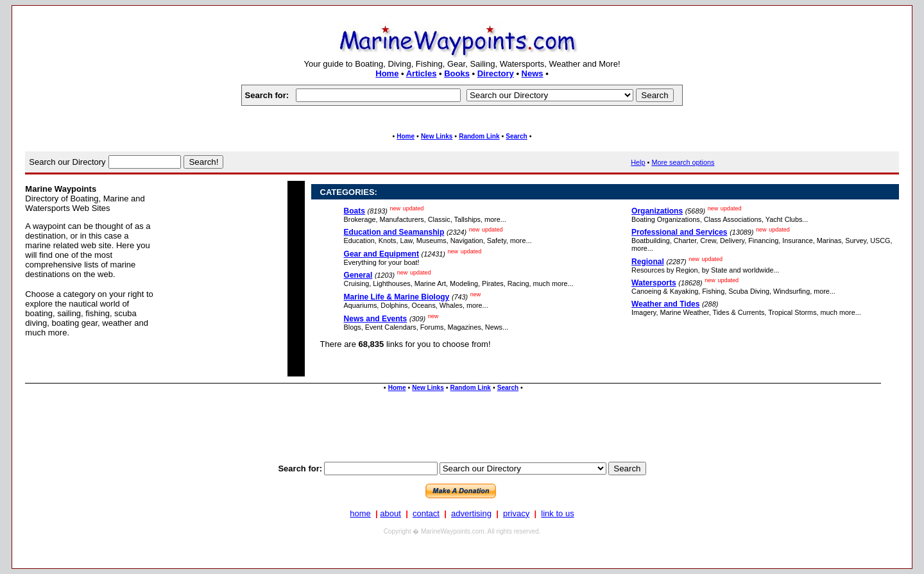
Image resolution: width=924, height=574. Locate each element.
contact (426, 513)
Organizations (657, 211)
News (533, 73)
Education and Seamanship (394, 232)
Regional (648, 262)
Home (387, 73)
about (390, 513)
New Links (437, 136)
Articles (422, 73)
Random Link (479, 136)
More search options (683, 162)
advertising (471, 513)
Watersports (654, 283)
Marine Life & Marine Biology (397, 297)
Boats (355, 211)
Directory (496, 73)
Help (638, 162)
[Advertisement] (462, 426)
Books (457, 73)
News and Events (376, 319)
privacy (516, 513)
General (358, 275)
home (360, 513)
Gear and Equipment (381, 254)
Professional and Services (679, 232)
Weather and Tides (665, 304)
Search (516, 136)
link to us (557, 513)
